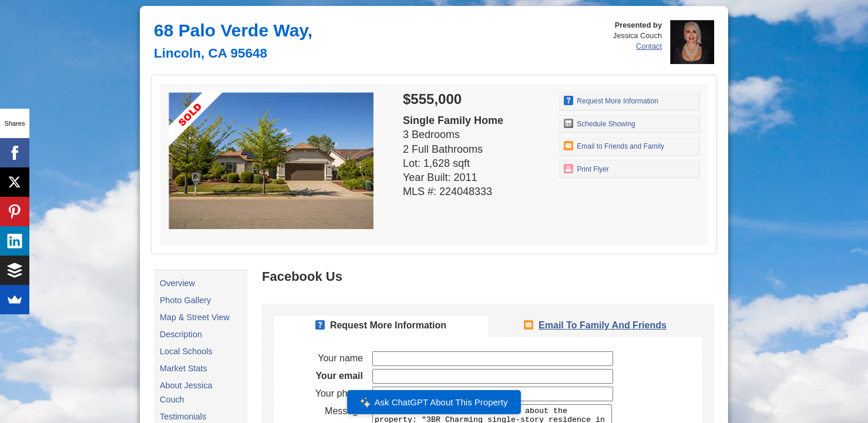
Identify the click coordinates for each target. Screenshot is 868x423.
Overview (177, 283)
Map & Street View (195, 317)
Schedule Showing (600, 123)
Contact (649, 46)
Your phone (339, 393)
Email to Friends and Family (614, 146)
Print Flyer (586, 169)
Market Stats (184, 368)
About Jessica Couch (186, 392)
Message (344, 411)
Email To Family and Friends (603, 325)
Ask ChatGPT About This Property (434, 402)
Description (181, 334)
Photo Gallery (185, 300)
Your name (340, 358)
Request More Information (611, 100)
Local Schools (186, 351)
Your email (339, 376)
